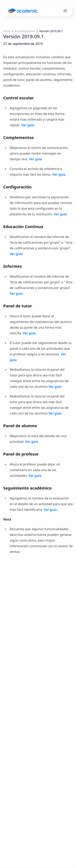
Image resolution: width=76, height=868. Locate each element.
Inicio (7, 31)
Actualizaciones (25, 31)
